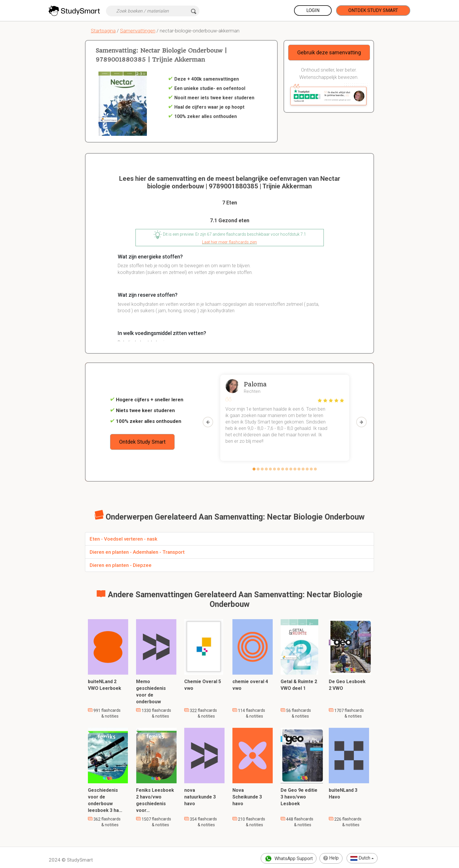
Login (313, 10)
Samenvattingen (138, 31)
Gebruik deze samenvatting (329, 52)
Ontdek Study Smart (373, 10)
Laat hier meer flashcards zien (229, 242)
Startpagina (103, 31)
